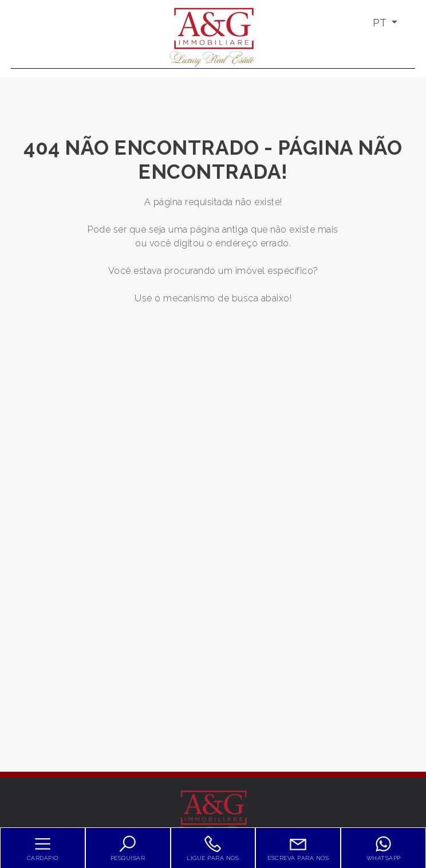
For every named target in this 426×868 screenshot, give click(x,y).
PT (381, 23)
